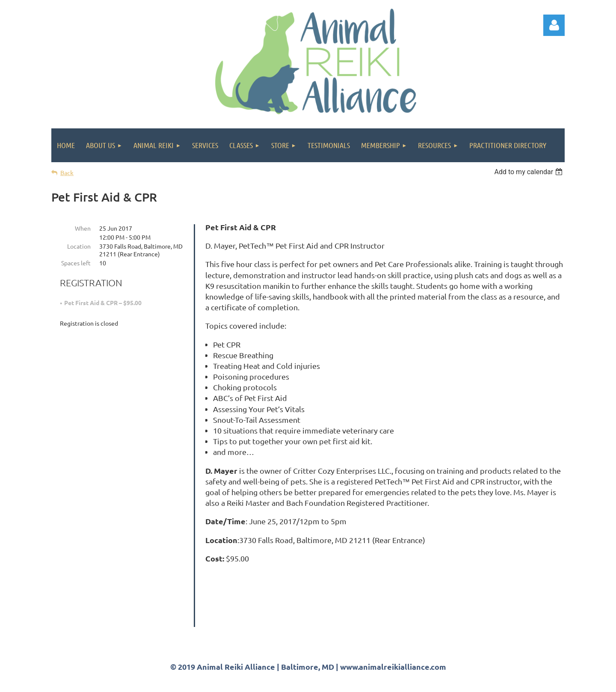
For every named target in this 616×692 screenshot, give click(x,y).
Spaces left (76, 263)
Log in (554, 25)
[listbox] (529, 172)
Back (67, 173)
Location (79, 246)
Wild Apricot (463, 682)
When (83, 228)
